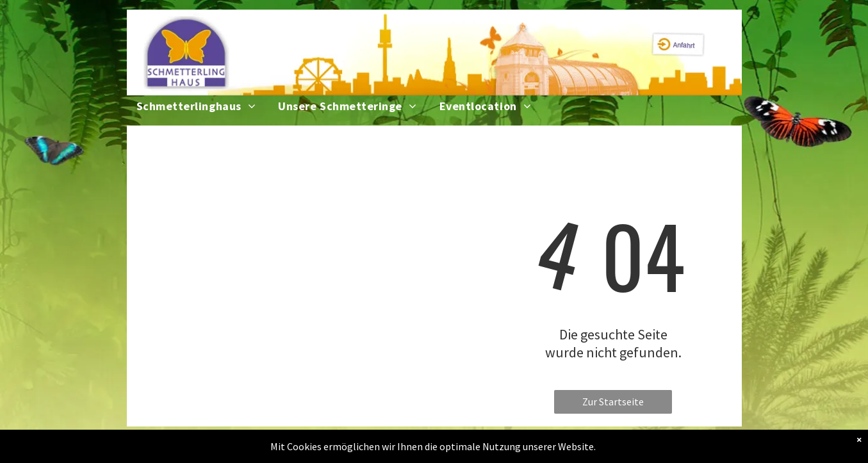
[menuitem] (208, 106)
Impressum (432, 450)
